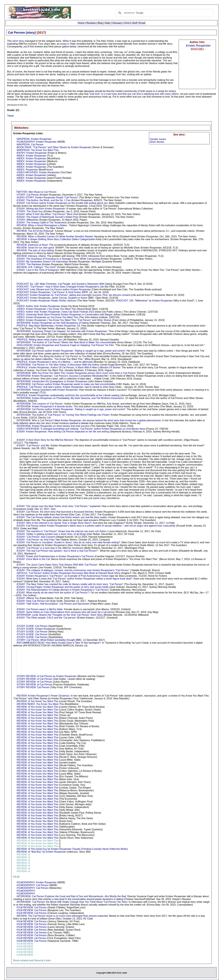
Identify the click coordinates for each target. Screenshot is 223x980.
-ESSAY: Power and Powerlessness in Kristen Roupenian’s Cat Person (55, 556)
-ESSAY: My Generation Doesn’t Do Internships (42, 262)
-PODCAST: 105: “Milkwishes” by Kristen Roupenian (144, 301)
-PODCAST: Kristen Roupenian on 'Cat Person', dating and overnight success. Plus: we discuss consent (73, 295)
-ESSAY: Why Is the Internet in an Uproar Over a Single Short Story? (54, 523)
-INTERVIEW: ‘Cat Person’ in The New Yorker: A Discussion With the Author (58, 365)
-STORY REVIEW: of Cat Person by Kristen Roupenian (46, 676)
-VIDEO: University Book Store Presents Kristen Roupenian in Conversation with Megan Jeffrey (68, 315)
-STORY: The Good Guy (30, 211)
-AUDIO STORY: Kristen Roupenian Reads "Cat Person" (47, 197)
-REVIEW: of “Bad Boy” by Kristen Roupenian (41, 852)
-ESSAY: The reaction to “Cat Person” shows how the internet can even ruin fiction (61, 531)
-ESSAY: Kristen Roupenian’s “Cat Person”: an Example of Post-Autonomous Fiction (62, 576)
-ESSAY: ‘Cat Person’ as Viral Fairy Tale (38, 540)
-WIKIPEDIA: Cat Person (30, 145)
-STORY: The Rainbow (29, 264)
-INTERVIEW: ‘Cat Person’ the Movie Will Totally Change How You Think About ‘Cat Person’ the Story (72, 902)
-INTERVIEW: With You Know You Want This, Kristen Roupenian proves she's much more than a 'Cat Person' (76, 373)
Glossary (117, 23)
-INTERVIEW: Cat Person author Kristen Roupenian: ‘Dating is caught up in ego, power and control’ (71, 409)
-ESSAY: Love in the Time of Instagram (37, 270)
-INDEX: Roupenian (27, 170)
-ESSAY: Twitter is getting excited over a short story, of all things (51, 534)
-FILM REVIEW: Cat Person (31, 907)
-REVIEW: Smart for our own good (35, 248)
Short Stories (157, 142)
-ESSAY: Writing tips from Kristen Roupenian (41, 209)
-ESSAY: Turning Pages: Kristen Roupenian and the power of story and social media (62, 587)
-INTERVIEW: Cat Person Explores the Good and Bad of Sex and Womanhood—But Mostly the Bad (71, 896)
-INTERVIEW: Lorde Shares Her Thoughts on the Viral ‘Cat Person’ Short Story (59, 615)
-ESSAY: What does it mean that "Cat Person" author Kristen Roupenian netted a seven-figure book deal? (74, 579)
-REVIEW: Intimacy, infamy (31, 256)
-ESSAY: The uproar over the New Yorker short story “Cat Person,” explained (58, 506)
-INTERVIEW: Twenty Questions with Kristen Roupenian (47, 390)
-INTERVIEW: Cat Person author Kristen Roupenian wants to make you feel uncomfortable (66, 384)
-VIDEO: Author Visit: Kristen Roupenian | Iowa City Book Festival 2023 (55, 312)
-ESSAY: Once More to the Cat (33, 559)
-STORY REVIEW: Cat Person (33, 687)
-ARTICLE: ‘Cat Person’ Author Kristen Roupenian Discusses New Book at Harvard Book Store (68, 573)
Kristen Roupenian (198, 46)
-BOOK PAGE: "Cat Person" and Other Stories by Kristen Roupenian (54, 147)
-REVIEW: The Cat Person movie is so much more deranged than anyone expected (62, 916)
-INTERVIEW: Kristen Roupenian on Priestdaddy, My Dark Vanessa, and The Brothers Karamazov (70, 398)
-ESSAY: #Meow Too (27, 598)
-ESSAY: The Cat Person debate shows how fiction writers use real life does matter (62, 517)
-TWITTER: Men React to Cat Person (36, 192)
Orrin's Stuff (131, 23)
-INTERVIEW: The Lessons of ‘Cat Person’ (40, 404)
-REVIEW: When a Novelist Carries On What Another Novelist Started (54, 236)
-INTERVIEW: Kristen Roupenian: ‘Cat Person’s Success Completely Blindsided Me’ (62, 376)
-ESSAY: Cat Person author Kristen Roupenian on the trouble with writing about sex (62, 203)
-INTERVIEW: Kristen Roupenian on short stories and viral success (53, 426)
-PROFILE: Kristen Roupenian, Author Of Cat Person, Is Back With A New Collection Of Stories (68, 367)
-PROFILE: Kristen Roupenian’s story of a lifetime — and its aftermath (54, 362)
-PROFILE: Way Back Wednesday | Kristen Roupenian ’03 (48, 326)
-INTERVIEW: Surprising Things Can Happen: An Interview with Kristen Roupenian (61, 331)
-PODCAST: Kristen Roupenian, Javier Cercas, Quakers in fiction (52, 298)
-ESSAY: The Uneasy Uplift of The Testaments (42, 223)
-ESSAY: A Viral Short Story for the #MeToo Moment (45, 440)
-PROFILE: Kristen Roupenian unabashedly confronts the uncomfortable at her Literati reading (68, 395)
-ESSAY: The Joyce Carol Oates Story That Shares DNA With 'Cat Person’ (57, 565)
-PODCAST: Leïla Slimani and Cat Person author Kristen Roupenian (54, 289)
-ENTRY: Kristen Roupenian (32, 153)
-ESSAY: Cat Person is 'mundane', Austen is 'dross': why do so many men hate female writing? (68, 542)
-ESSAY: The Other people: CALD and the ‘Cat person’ (46, 618)
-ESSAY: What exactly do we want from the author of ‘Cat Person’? (53, 593)
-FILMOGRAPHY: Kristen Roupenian (36, 142)
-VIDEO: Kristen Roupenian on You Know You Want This (47, 317)
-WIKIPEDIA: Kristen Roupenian (34, 139)
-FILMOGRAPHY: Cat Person (32, 885)
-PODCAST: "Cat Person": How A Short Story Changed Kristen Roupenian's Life (60, 287)
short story (18, 41)
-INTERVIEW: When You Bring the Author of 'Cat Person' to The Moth (54, 356)
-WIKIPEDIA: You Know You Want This (37, 150)
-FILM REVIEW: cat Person (31, 938)
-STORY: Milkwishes (27, 220)
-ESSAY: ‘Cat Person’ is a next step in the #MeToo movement (50, 548)
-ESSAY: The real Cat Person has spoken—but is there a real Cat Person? (57, 551)
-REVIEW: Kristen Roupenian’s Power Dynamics (43, 696)
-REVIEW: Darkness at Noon (32, 245)
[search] (164, 13)
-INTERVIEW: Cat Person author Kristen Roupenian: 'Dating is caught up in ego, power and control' (71, 351)
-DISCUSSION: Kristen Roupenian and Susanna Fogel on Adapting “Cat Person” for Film (65, 345)
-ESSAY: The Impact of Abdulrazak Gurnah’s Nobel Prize (47, 217)
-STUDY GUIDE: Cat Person (32, 626)
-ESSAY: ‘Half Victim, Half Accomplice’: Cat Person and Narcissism (53, 604)
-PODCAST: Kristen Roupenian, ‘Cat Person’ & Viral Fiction (49, 292)
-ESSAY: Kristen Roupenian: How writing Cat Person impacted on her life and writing (62, 432)
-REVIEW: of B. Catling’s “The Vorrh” (36, 267)
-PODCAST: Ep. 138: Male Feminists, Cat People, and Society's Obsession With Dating (64, 284)
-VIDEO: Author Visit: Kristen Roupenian (38, 306)
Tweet (10, 116)
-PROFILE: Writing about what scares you (39, 340)
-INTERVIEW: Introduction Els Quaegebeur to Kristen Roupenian (52, 381)
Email (142, 23)
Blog (100, 23)
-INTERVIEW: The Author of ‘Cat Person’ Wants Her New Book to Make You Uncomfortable (66, 342)
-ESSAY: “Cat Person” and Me (33, 445)
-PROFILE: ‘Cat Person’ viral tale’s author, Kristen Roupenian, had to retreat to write (62, 387)
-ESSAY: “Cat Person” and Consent (36, 537)
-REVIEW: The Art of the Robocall (35, 231)
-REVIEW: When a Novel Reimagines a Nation (42, 225)
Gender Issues (158, 139)
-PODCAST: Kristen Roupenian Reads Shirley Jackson (46, 301)
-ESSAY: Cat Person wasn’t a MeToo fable (39, 609)
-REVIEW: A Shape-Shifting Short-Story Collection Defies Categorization (56, 239)
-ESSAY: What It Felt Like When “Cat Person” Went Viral (47, 214)
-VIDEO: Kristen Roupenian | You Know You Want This (46, 309)
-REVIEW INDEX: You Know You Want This (40, 704)
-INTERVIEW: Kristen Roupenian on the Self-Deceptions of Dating (52, 323)
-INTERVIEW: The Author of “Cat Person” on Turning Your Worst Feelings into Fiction (63, 415)
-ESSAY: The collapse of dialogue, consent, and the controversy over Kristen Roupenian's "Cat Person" (73, 570)
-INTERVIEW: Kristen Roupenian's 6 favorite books (44, 406)
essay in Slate (68, 44)
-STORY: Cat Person (28, 195)
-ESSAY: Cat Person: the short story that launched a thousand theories (55, 512)
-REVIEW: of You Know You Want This (37, 701)
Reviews (91, 23)
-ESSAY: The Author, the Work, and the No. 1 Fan (43, 200)
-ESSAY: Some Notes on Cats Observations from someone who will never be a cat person (66, 612)
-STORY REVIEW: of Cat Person (34, 679)
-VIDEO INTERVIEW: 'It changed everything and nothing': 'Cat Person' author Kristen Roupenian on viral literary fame (81, 429)
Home (81, 23)
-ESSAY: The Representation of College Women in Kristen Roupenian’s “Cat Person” (63, 590)
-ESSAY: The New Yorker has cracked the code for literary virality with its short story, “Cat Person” (70, 584)
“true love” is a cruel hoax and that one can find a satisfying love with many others (134, 94)
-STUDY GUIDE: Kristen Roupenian (36, 629)
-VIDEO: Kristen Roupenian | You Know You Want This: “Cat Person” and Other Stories (64, 320)
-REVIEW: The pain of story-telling (35, 250)
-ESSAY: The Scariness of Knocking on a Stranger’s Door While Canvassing (58, 259)
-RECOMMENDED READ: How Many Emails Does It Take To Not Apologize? (58, 643)
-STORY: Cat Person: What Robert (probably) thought (46, 640)
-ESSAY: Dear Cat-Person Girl (33, 601)
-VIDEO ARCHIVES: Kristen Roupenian (38, 172)
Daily (107, 23)
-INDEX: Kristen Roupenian (31, 156)
